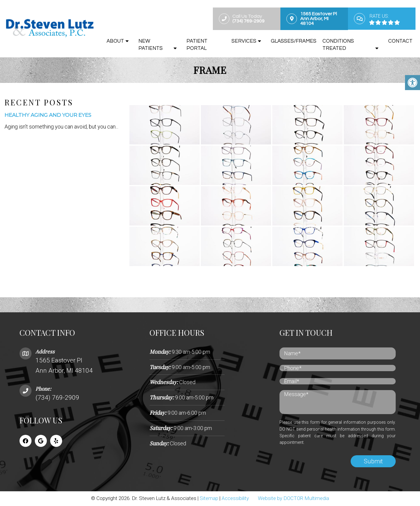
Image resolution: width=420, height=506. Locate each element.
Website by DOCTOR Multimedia (293, 498)
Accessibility (235, 498)
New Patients (151, 45)
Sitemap (209, 498)
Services (244, 41)
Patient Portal (197, 45)
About (115, 41)
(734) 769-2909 (57, 398)
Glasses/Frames (294, 41)
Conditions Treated (338, 45)
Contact (400, 41)
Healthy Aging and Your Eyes (48, 116)
